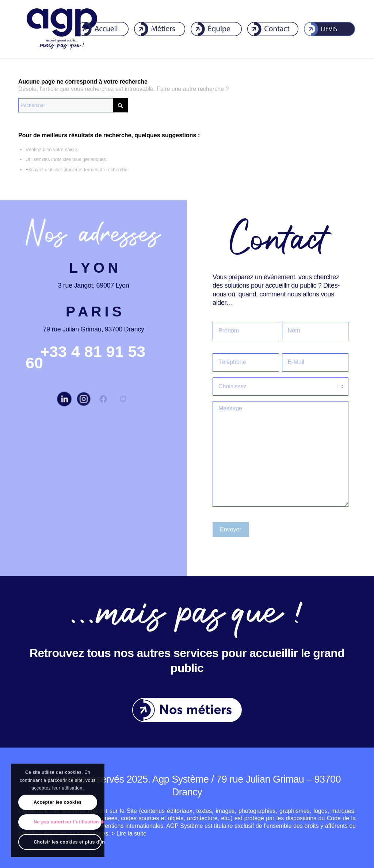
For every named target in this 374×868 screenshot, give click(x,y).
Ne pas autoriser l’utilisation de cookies (67, 822)
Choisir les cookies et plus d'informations (67, 842)
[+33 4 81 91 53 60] (85, 357)
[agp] (62, 29)
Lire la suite (131, 834)
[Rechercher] (73, 105)
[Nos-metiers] (187, 710)
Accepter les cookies (58, 802)
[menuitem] (98, 29)
